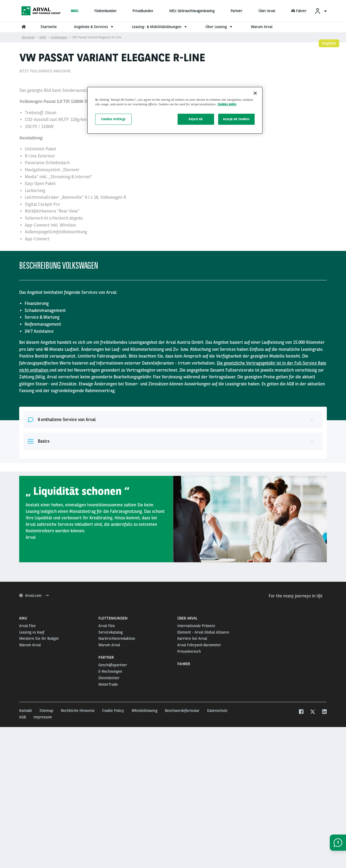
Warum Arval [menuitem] (262, 27)
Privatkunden (143, 11)
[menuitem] (321, 11)
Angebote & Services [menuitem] (94, 27)
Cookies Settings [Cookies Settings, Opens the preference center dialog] (113, 119)
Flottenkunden (105, 11)
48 (221, 137)
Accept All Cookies (236, 119)
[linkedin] (324, 836)
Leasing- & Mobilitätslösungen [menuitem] (160, 27)
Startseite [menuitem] (49, 27)
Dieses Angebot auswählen (265, 183)
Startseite (28, 37)
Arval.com (34, 719)
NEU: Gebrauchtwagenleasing (192, 11)
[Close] (255, 93)
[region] (175, 110)
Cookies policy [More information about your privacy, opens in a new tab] (227, 104)
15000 (225, 165)
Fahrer (299, 11)
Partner (237, 11)
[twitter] (313, 836)
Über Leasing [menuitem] (219, 27)
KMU (75, 11)
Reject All (196, 119)
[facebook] (301, 836)
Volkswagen (59, 37)
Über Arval (267, 11)
